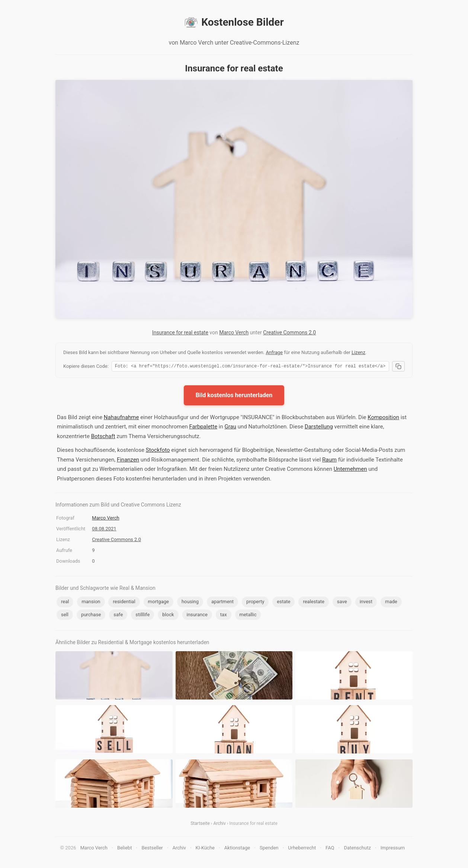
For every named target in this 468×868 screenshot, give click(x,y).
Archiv (219, 824)
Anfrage (274, 352)
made (391, 603)
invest (366, 603)
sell (65, 616)
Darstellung (319, 428)
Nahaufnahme (121, 418)
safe (118, 616)
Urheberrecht (302, 849)
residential (124, 603)
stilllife (142, 616)
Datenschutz (357, 849)
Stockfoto (158, 451)
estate (283, 603)
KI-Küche (205, 849)
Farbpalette (203, 428)
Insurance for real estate (180, 332)
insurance (197, 616)
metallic (248, 616)
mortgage (158, 603)
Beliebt (125, 849)
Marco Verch (234, 332)
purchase (91, 616)
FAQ (330, 849)
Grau (230, 428)
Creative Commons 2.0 (289, 332)
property (255, 603)
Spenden (269, 849)
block (168, 616)
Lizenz (358, 352)
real (65, 603)
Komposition (383, 418)
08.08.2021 (104, 530)
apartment (222, 603)
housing (190, 603)
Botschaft (103, 437)
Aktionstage (237, 849)
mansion (91, 603)
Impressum (393, 849)
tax (224, 616)
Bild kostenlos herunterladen (234, 396)
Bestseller (152, 849)
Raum (329, 461)
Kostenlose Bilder (234, 22)
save (342, 603)
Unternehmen (350, 470)
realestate (313, 603)
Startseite (200, 824)
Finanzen (128, 461)
